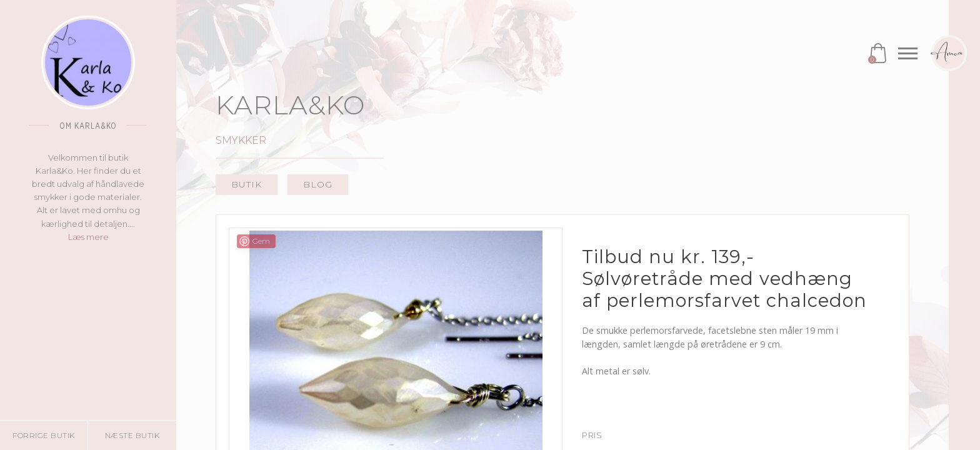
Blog (318, 184)
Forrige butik (44, 435)
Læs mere (88, 237)
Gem (261, 241)
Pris (592, 435)
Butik (247, 184)
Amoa (949, 53)
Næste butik (132, 435)
